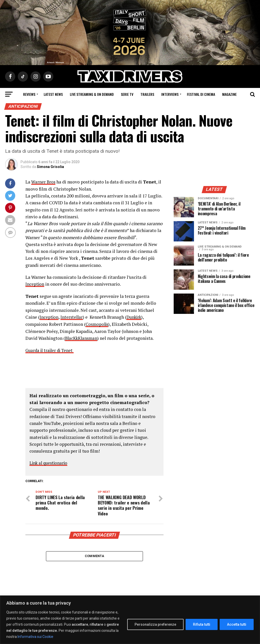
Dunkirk (136, 317)
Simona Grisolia (50, 167)
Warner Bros (44, 182)
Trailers (147, 94)
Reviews (29, 94)
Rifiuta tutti (202, 624)
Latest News (53, 94)
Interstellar (72, 317)
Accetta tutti (237, 624)
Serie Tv (127, 94)
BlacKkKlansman (82, 338)
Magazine (229, 94)
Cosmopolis (98, 324)
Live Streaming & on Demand (92, 94)
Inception (35, 284)
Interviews (170, 94)
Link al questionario (50, 462)
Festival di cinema (201, 94)
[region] (130, 620)
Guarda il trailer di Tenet (51, 350)
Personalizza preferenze (155, 624)
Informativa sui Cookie (35, 637)
